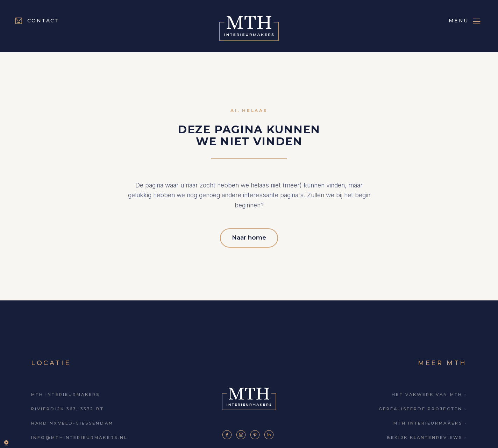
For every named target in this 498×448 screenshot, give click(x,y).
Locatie (51, 360)
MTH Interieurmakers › (430, 421)
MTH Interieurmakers (65, 392)
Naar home (249, 236)
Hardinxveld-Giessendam (72, 421)
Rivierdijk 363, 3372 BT (67, 407)
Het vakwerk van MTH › (429, 392)
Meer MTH (442, 360)
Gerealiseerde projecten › (423, 407)
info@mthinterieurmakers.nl (79, 435)
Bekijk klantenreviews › (427, 435)
